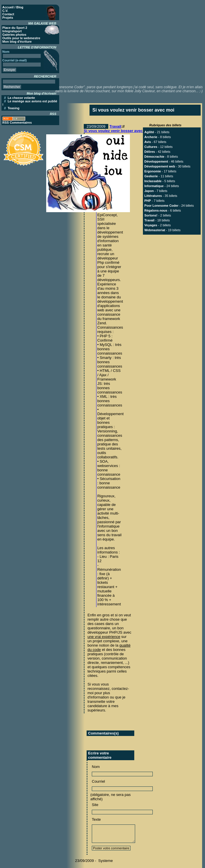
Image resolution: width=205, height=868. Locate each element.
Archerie (151, 137)
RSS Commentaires (17, 123)
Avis (148, 142)
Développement (156, 161)
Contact (8, 14)
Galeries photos (14, 35)
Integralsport (12, 31)
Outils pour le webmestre (21, 38)
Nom (96, 767)
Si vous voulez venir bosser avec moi (117, 131)
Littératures (153, 196)
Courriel (98, 781)
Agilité (149, 132)
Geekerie (151, 176)
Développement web (160, 166)
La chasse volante (21, 98)
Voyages (151, 225)
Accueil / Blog (13, 7)
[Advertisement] (136, 42)
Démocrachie (154, 157)
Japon (149, 191)
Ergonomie (153, 171)
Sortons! (151, 215)
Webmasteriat (155, 230)
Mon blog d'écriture (17, 42)
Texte (96, 819)
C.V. (5, 11)
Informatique (154, 186)
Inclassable (153, 181)
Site (95, 805)
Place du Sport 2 (15, 28)
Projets (8, 18)
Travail (115, 126)
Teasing (13, 108)
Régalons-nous (156, 210)
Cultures (151, 147)
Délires (150, 152)
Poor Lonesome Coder (161, 206)
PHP (148, 201)
